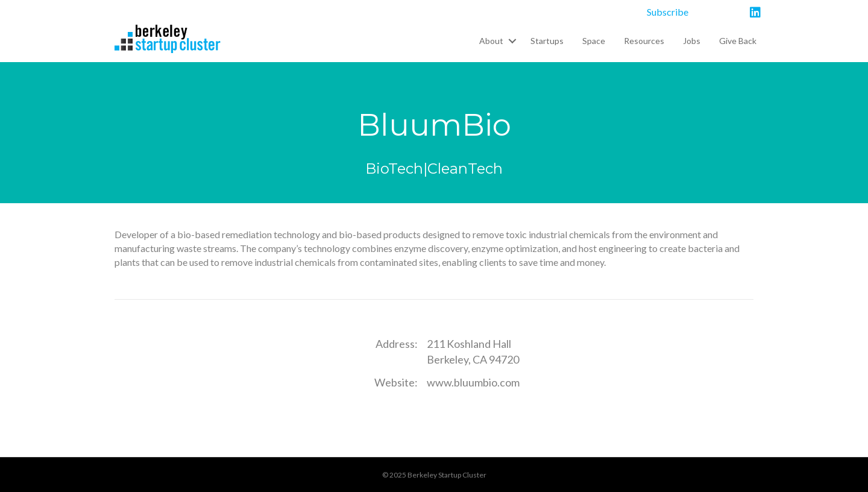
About (491, 41)
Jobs (692, 41)
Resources (644, 41)
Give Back (738, 41)
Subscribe (668, 12)
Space (594, 41)
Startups (547, 41)
